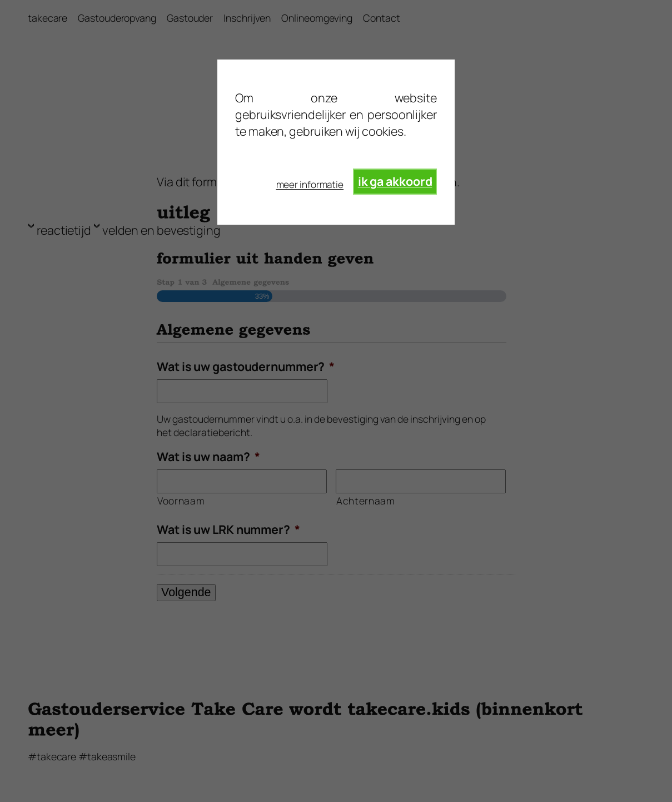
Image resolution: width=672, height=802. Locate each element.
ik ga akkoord (395, 181)
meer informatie (310, 184)
